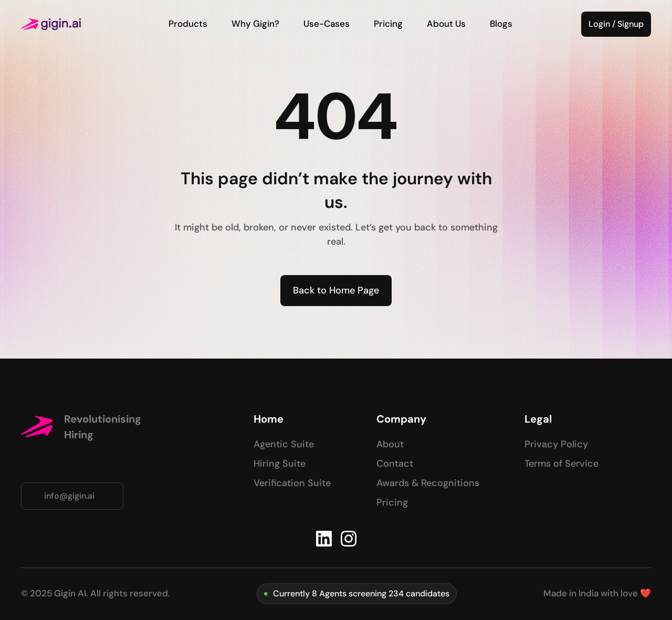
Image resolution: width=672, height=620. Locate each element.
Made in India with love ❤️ (597, 593)
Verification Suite (292, 483)
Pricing (392, 502)
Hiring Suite (280, 464)
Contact (395, 464)
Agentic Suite (284, 444)
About (390, 444)
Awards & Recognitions (428, 483)
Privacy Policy (556, 444)
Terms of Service (561, 464)
